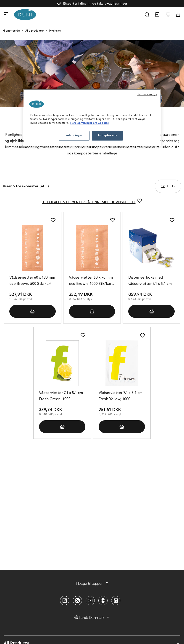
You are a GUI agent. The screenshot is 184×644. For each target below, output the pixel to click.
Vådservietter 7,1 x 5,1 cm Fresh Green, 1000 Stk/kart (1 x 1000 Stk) (61, 396)
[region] (92, 118)
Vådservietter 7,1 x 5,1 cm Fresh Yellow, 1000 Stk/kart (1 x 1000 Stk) (121, 396)
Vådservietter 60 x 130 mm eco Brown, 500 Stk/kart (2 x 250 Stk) (32, 281)
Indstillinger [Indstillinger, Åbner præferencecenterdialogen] (74, 136)
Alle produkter (35, 31)
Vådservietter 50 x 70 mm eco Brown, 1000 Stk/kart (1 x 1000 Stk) (91, 281)
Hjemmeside (11, 31)
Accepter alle (107, 136)
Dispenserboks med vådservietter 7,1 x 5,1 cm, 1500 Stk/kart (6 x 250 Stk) (151, 281)
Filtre (16, 174)
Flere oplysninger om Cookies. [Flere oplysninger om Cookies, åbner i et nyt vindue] (90, 123)
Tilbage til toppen (92, 584)
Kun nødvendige (147, 95)
